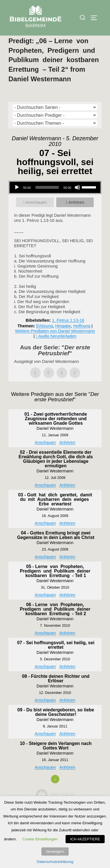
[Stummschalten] (77, 200)
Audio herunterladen (58, 348)
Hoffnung (82, 338)
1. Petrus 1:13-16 (68, 332)
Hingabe (63, 338)
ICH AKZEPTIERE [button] (85, 839)
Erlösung (45, 338)
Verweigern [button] (55, 851)
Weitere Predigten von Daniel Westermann (55, 343)
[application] (55, 200)
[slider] (47, 200)
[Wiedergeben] (17, 200)
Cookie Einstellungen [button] (40, 839)
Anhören (76, 214)
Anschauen (36, 214)
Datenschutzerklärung (55, 862)
